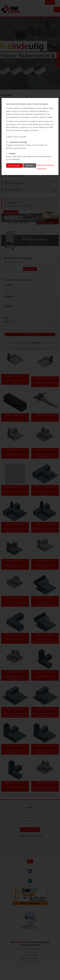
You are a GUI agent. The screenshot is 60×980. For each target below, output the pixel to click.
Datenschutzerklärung (45, 165)
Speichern (30, 165)
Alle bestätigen (14, 165)
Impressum (42, 169)
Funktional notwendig (18, 142)
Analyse (12, 153)
